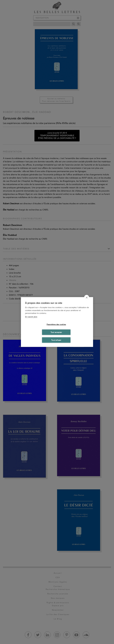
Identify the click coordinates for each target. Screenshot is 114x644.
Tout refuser (56, 340)
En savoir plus (31, 317)
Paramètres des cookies (56, 324)
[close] (87, 297)
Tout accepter (56, 332)
